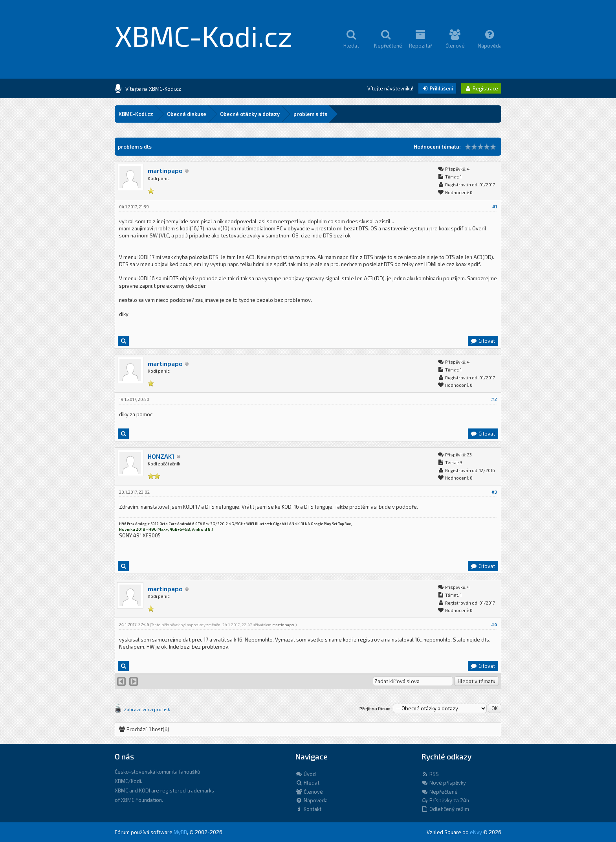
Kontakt (308, 809)
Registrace (481, 88)
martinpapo (165, 170)
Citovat (483, 341)
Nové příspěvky (444, 783)
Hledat (307, 783)
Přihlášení (437, 88)
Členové (309, 792)
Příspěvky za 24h (445, 800)
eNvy (476, 832)
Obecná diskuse (187, 114)
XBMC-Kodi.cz (204, 35)
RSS (430, 774)
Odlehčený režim (445, 809)
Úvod (306, 774)
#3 (494, 492)
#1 (495, 207)
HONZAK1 (161, 456)
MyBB (180, 832)
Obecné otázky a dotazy (250, 114)
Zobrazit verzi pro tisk (147, 709)
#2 (494, 399)
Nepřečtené (439, 792)
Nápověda (312, 800)
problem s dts (310, 114)
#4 (494, 624)
